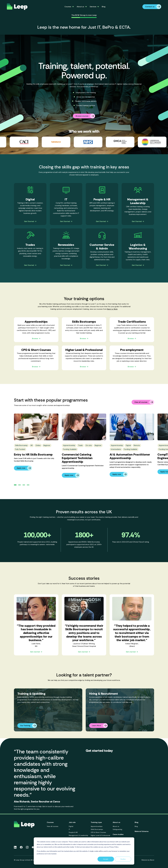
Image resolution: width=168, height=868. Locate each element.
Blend (152, 860)
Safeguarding (117, 829)
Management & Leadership (78, 835)
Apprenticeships (97, 826)
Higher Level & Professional (100, 835)
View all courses (144, 402)
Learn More (100, 726)
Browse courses (85, 116)
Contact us (153, 7)
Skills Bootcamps (97, 829)
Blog (103, 7)
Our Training (28, 726)
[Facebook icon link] (21, 847)
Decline (123, 859)
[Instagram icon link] (27, 847)
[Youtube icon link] (33, 847)
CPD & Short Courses (98, 832)
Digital (71, 826)
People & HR (73, 832)
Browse (36, 339)
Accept (106, 859)
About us (116, 826)
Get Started (30, 221)
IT (69, 829)
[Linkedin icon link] (15, 847)
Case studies (118, 834)
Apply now (24, 468)
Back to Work (112, 309)
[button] (15, 485)
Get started (36, 652)
